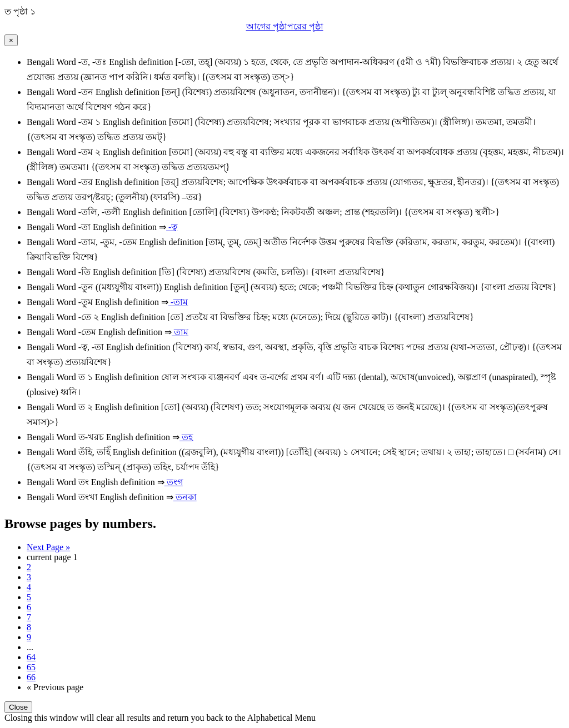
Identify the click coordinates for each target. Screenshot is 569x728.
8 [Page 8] (29, 627)
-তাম (178, 302)
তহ (186, 437)
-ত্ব (172, 227)
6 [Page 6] (29, 607)
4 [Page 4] (29, 587)
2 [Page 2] (29, 567)
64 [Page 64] (31, 657)
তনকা (185, 497)
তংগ (174, 482)
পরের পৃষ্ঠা (305, 26)
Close (18, 707)
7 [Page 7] (29, 617)
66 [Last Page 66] (31, 677)
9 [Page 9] (29, 637)
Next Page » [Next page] (48, 547)
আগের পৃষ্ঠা (267, 26)
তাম (180, 332)
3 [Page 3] (29, 577)
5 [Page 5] (29, 597)
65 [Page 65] (31, 667)
